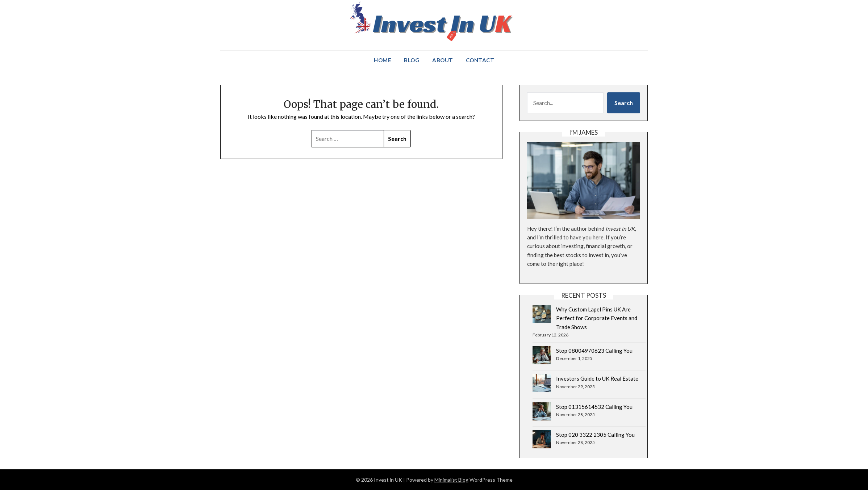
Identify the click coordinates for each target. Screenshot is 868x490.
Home (383, 60)
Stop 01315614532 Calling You (594, 407)
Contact (480, 60)
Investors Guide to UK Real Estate (597, 378)
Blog (412, 60)
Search (624, 103)
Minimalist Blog (451, 480)
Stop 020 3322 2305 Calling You (595, 435)
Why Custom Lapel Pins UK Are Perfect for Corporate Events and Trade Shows (597, 318)
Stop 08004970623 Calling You (594, 351)
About (443, 60)
